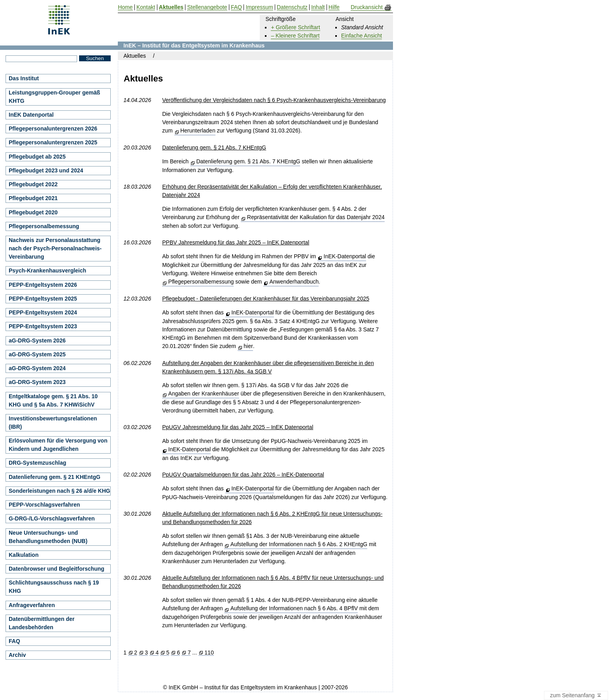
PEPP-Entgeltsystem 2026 (43, 285)
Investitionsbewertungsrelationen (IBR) (53, 423)
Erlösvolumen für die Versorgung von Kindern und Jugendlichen (58, 445)
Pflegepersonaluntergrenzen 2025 (53, 142)
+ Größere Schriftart (295, 27)
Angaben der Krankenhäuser (204, 394)
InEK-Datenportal (345, 256)
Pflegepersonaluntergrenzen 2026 (53, 129)
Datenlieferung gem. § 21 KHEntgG (55, 477)
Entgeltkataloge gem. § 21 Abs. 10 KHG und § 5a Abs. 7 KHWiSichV (53, 400)
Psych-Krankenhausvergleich (47, 271)
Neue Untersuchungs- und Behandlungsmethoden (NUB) (48, 537)
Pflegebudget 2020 (33, 212)
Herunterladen (198, 131)
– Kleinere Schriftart (295, 36)
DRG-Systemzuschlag (37, 463)
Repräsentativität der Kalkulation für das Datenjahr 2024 (316, 217)
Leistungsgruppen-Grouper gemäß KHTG (54, 97)
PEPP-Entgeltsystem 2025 (43, 299)
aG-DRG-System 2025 (37, 354)
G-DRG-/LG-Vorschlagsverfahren (52, 518)
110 (209, 653)
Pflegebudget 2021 (33, 198)
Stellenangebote (207, 7)
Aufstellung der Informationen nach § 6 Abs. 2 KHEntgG (299, 544)
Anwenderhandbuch (294, 282)
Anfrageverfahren (32, 605)
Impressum (259, 7)
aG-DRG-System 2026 (37, 341)
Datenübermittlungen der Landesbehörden (42, 623)
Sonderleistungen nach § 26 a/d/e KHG (59, 491)
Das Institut (24, 78)
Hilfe (334, 7)
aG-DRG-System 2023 (37, 382)
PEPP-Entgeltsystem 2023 (43, 326)
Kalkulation (24, 555)
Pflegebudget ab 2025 (37, 157)
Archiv (17, 655)
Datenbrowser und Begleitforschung (57, 569)
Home (125, 7)
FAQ (14, 641)
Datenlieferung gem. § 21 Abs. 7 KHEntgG (248, 161)
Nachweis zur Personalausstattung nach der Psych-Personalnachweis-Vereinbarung (55, 248)
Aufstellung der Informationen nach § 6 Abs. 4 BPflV (294, 608)
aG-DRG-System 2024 (37, 368)
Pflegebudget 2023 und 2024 (46, 170)
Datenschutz (292, 7)
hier (248, 346)
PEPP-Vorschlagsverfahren (44, 505)
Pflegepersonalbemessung (201, 282)
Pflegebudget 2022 (33, 184)
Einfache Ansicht (362, 36)
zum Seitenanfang (576, 696)
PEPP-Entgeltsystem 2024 (43, 312)
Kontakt (146, 7)
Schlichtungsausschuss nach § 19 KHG (54, 587)
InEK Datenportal (31, 115)
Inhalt (318, 7)
